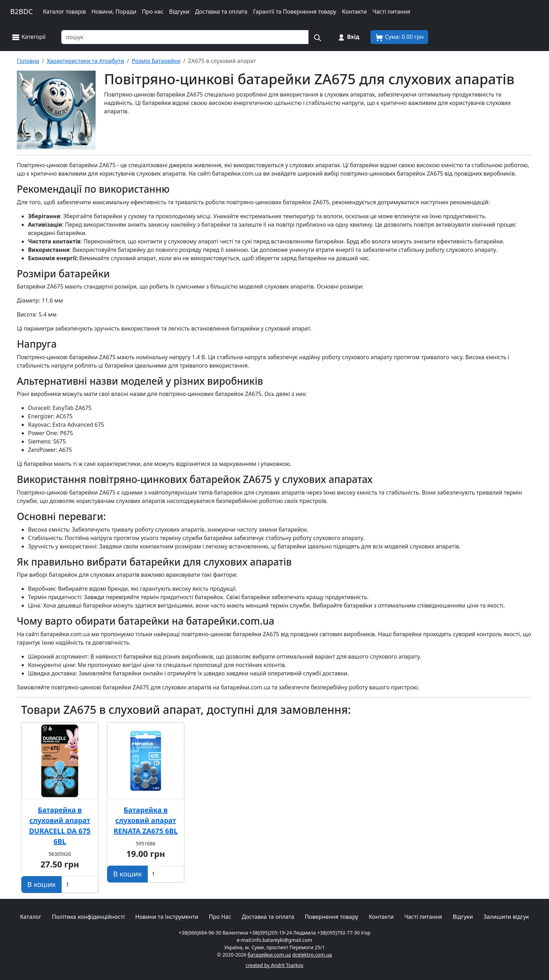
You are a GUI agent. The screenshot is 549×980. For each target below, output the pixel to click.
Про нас (153, 12)
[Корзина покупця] (399, 37)
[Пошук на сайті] (317, 37)
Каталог (31, 917)
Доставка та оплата (221, 12)
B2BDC (22, 11)
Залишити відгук (506, 917)
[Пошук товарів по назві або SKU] (185, 37)
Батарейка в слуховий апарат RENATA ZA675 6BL (145, 820)
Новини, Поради (114, 12)
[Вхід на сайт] (348, 37)
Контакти (354, 12)
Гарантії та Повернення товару (295, 12)
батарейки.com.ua (269, 955)
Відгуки (179, 12)
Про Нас (220, 917)
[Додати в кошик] (41, 885)
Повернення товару (332, 917)
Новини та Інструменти (167, 917)
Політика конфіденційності (88, 917)
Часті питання (391, 12)
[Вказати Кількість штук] (80, 885)
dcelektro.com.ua (312, 955)
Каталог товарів (65, 12)
